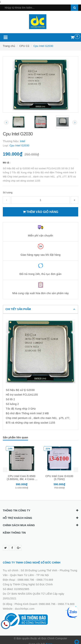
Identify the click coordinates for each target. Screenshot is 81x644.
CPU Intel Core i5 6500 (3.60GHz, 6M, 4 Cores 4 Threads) (22, 479)
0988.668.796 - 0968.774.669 (35, 580)
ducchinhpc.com (25, 609)
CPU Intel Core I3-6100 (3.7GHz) (59, 478)
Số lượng (8, 193)
